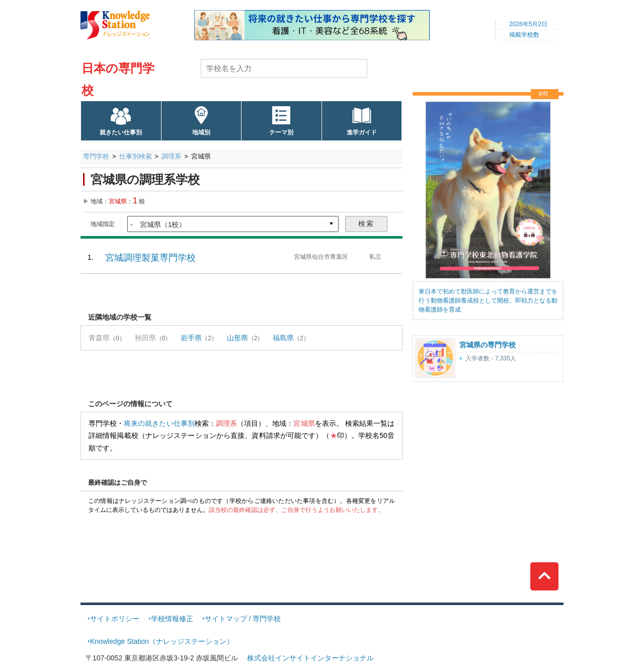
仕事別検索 (136, 156)
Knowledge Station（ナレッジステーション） (162, 641)
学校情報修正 (172, 619)
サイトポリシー (115, 619)
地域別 (201, 132)
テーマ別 (281, 132)
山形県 (237, 338)
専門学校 (96, 156)
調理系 (171, 156)
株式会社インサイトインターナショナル (310, 658)
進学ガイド (362, 132)
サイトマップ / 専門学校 (243, 619)
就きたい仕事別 (121, 132)
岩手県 (191, 338)
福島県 (283, 338)
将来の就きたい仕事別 (159, 423)
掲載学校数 (524, 35)
